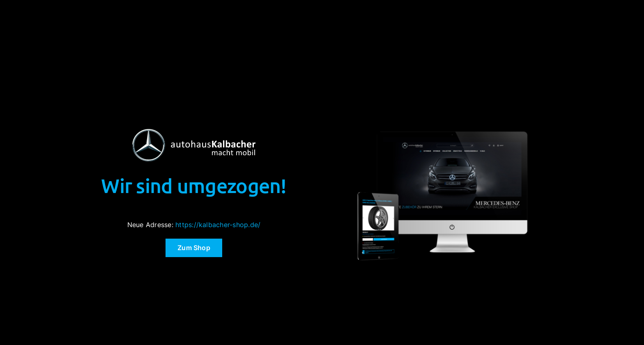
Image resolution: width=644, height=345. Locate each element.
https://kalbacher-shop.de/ (218, 225)
